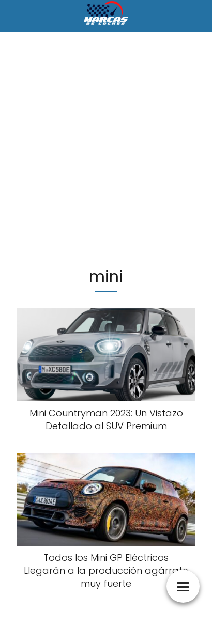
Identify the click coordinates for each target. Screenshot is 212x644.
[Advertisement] (106, 151)
